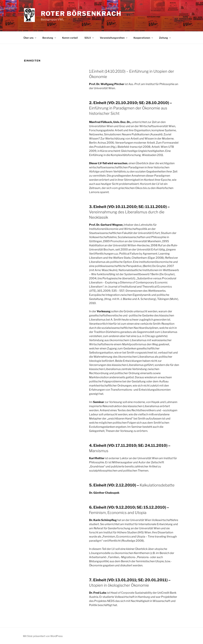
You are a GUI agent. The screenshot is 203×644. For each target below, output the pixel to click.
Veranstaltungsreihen (114, 38)
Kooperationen (143, 38)
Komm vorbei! (70, 38)
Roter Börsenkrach (81, 14)
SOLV (89, 38)
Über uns (30, 38)
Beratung (49, 38)
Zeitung (165, 38)
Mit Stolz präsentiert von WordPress (43, 636)
